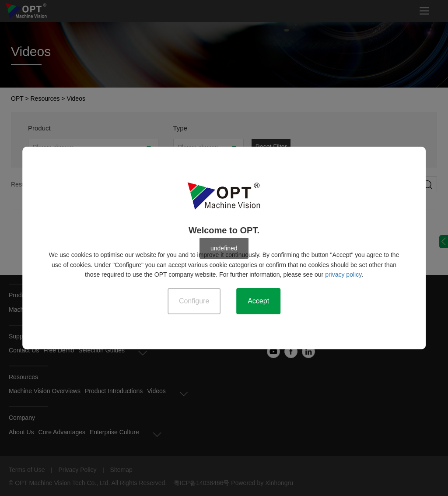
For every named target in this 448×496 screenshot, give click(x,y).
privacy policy (343, 274)
